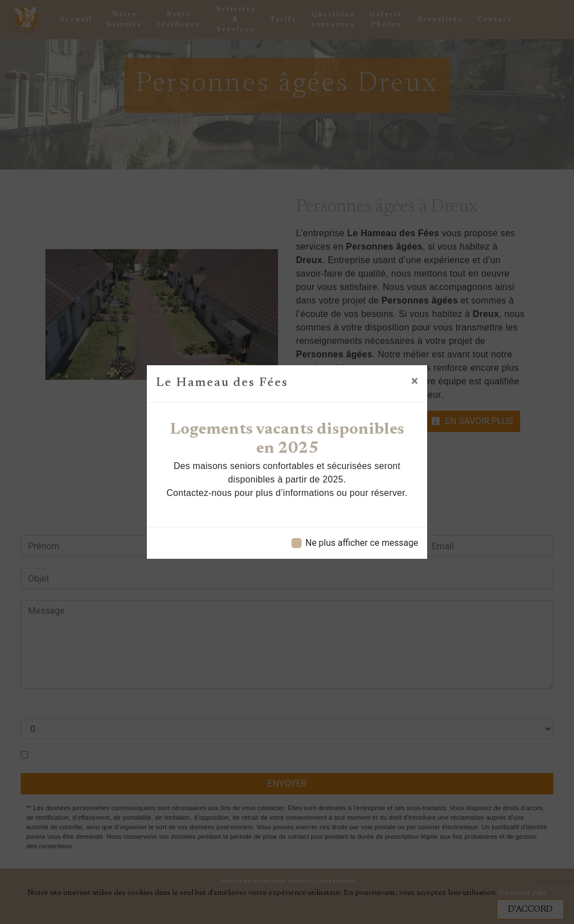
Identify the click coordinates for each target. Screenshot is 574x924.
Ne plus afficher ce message (362, 543)
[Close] (415, 381)
